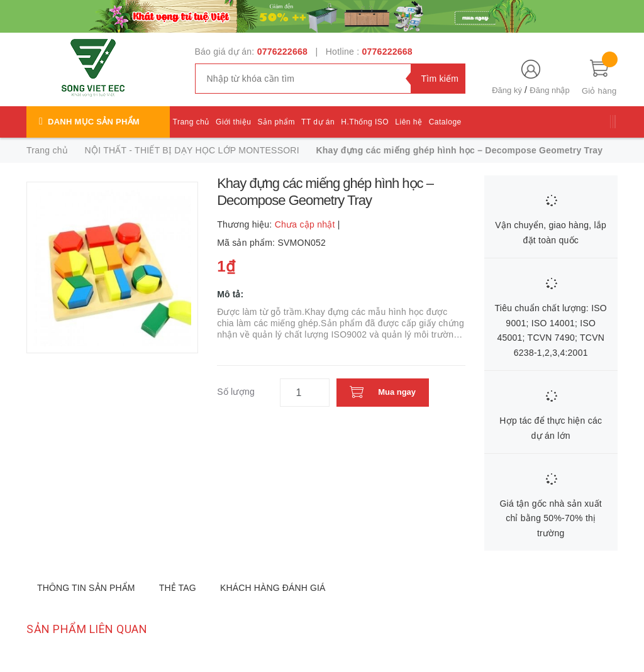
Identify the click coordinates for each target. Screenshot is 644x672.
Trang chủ (191, 122)
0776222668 (282, 52)
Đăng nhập (549, 90)
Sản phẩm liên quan (87, 629)
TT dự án (318, 122)
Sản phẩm (276, 122)
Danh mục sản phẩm (94, 122)
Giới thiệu (233, 122)
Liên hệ (408, 122)
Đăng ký (507, 90)
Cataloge (445, 122)
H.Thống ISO (365, 122)
